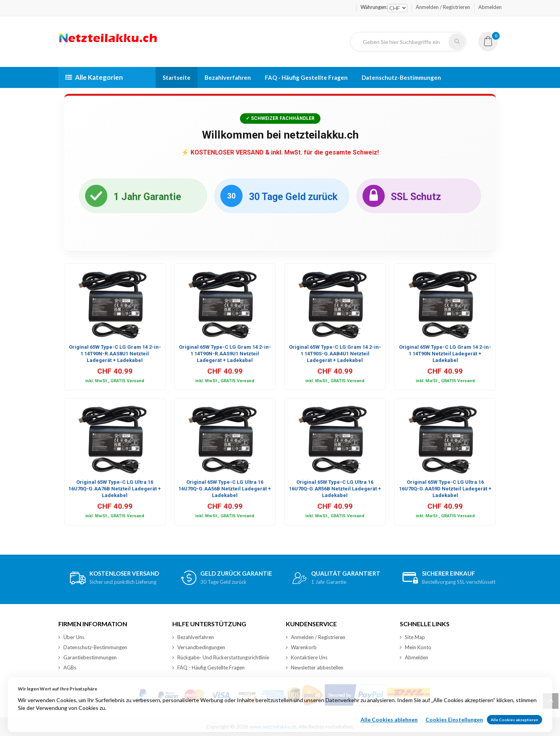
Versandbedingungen (199, 647)
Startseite (177, 77)
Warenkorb (301, 647)
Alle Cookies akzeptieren (514, 727)
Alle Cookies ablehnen (389, 727)
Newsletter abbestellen (315, 667)
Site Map (412, 637)
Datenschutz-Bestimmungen (401, 77)
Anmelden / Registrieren (443, 7)
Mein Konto (416, 647)
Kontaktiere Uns (307, 657)
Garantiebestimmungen (87, 657)
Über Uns (71, 637)
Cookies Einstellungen (454, 727)
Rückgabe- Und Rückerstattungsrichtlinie (221, 657)
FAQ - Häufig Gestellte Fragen (306, 77)
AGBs (67, 667)
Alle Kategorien (94, 77)
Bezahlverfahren (228, 77)
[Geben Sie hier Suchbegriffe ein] (402, 42)
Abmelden (490, 7)
